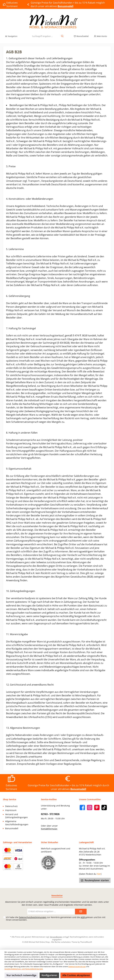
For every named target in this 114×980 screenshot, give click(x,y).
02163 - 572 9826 (50, 814)
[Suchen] (62, 36)
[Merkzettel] (81, 36)
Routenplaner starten (95, 880)
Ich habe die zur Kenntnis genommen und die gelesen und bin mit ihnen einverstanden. (56, 919)
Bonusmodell (12, 828)
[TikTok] (104, 808)
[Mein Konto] (100, 36)
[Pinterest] (97, 808)
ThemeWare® (86, 942)
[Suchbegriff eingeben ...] (42, 36)
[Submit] (81, 912)
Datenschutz (11, 806)
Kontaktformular (49, 829)
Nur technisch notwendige (21, 975)
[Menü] (11, 36)
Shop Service (9, 799)
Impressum (11, 810)
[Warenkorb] (111, 35)
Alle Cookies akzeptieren (76, 975)
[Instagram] (90, 808)
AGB (83, 917)
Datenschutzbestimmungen (33, 917)
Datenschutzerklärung (77, 966)
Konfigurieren (49, 975)
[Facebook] (82, 808)
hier (99, 874)
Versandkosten (56, 937)
